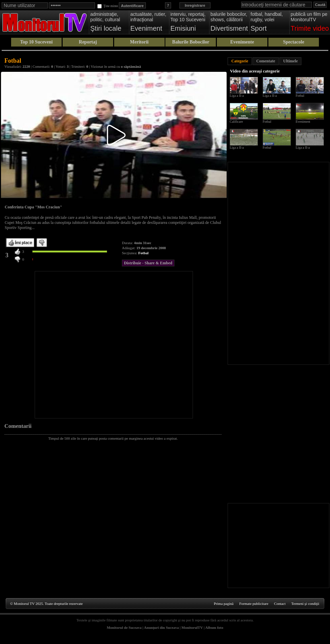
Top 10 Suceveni (37, 42)
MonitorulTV (192, 627)
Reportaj (88, 42)
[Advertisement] (73, 345)
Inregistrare (195, 5)
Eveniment (303, 122)
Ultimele (290, 61)
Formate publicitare (254, 604)
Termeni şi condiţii (305, 604)
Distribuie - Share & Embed (148, 263)
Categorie (240, 61)
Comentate (266, 61)
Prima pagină (224, 604)
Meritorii (139, 42)
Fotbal (144, 253)
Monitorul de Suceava (124, 627)
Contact (280, 604)
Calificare (236, 122)
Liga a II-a (237, 96)
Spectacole (293, 42)
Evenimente (242, 42)
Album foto (214, 627)
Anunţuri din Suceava (161, 627)
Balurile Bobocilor (191, 42)
